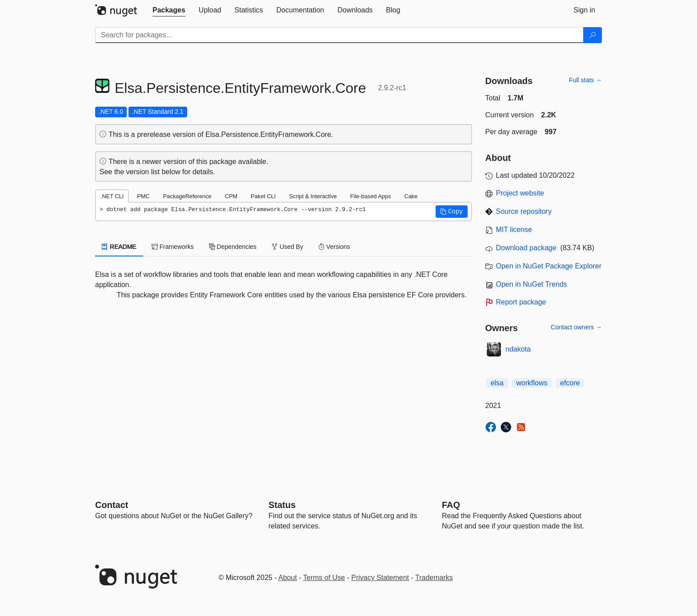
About (288, 578)
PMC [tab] (143, 196)
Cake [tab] (411, 196)
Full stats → (585, 80)
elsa (497, 383)
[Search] (593, 35)
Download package (526, 248)
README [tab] (119, 247)
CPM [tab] (231, 196)
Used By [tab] (287, 247)
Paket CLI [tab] (263, 196)
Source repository (524, 211)
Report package (521, 302)
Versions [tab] (334, 247)
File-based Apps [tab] (371, 196)
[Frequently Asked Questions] (451, 505)
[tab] (169, 10)
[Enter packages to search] (339, 35)
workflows (532, 383)
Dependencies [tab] (233, 247)
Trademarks (434, 578)
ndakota (518, 349)
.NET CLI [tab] (112, 196)
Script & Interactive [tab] (313, 196)
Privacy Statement (380, 578)
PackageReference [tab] (187, 196)
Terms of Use (324, 578)
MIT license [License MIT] (514, 230)
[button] (452, 212)
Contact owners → (576, 327)
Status (282, 505)
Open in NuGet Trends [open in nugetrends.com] (532, 284)
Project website (520, 193)
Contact (112, 505)
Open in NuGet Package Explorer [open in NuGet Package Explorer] (549, 266)
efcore (570, 383)
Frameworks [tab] (173, 247)
